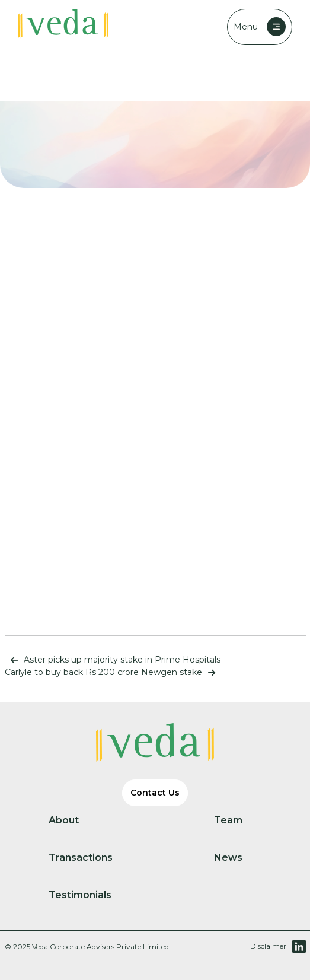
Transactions (90, 858)
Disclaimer (268, 946)
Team (238, 820)
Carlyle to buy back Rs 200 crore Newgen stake (113, 672)
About (73, 820)
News (238, 858)
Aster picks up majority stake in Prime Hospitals (113, 660)
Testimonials (90, 895)
